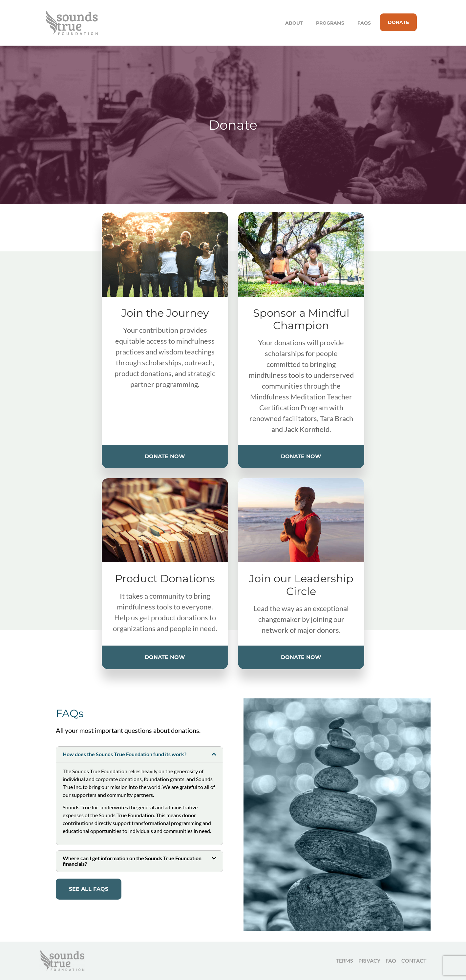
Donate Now (165, 456)
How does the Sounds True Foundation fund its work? (125, 754)
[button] (139, 754)
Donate (398, 22)
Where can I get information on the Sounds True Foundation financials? (132, 861)
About (294, 23)
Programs (330, 23)
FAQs (364, 23)
